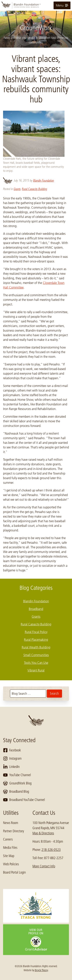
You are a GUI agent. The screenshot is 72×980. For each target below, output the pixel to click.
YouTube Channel (17, 775)
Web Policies (11, 864)
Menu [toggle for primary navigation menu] (62, 5)
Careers (8, 839)
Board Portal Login (14, 872)
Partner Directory (14, 831)
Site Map (9, 856)
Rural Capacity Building (34, 189)
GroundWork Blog (17, 783)
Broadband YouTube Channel (24, 800)
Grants (17, 189)
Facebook (12, 750)
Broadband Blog (16, 792)
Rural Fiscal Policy (36, 632)
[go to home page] (36, 5)
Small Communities (36, 655)
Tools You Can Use (36, 663)
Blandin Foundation (44, 180)
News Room (11, 823)
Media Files (10, 848)
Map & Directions (43, 833)
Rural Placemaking (36, 640)
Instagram (12, 758)
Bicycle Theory (41, 970)
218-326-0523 (51, 850)
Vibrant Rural (36, 670)
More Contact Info (44, 866)
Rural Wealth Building (36, 647)
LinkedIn (11, 767)
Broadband (36, 609)
